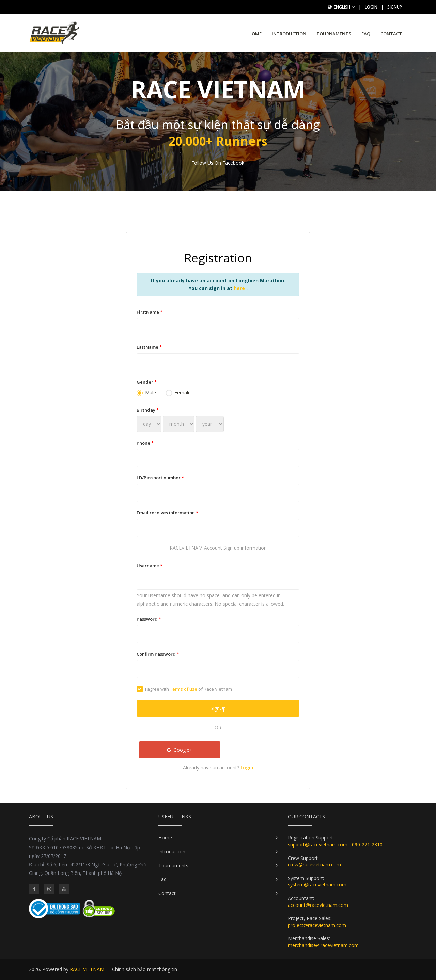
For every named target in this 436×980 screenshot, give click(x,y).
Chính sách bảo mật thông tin (145, 969)
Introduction (289, 34)
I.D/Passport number (160, 478)
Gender (147, 382)
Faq (366, 34)
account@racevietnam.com (318, 905)
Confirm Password (158, 654)
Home (255, 34)
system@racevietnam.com (317, 885)
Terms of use (184, 689)
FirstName (150, 312)
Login (371, 7)
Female (178, 393)
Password (149, 619)
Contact (391, 34)
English (344, 7)
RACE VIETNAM (87, 969)
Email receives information (167, 513)
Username (150, 566)
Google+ (180, 750)
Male (146, 393)
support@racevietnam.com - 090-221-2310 (335, 844)
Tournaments (334, 34)
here (240, 288)
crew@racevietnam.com (314, 864)
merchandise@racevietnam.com (323, 945)
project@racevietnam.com (317, 925)
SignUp (395, 7)
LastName (149, 347)
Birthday (148, 410)
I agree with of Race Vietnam (184, 689)
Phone (145, 443)
